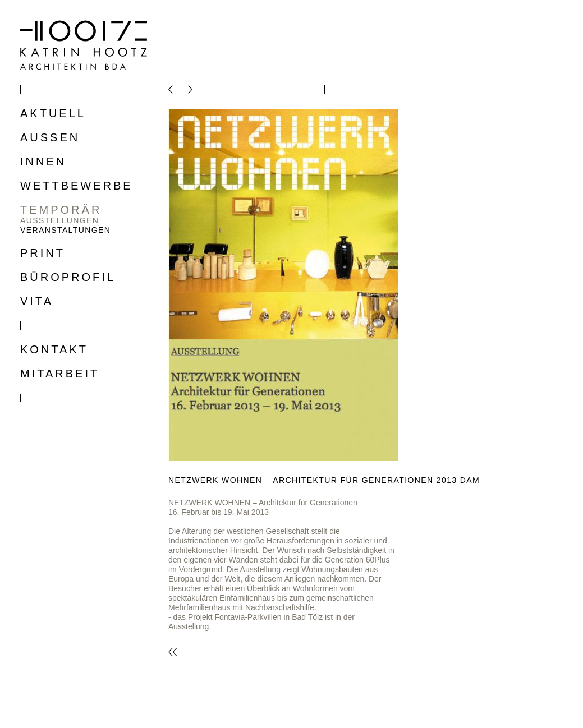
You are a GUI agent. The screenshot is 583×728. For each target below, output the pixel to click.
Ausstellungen (59, 220)
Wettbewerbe (77, 186)
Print (43, 253)
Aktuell (53, 114)
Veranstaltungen (65, 230)
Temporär (61, 210)
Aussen (50, 138)
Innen (43, 162)
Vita (37, 301)
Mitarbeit (60, 374)
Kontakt (54, 350)
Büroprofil (68, 277)
